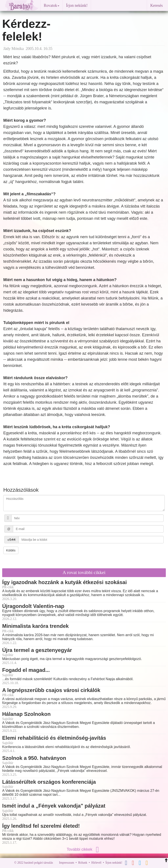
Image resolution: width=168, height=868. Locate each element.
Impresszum (66, 863)
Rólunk (83, 863)
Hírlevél (96, 863)
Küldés (11, 550)
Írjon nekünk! (77, 5)
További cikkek (84, 849)
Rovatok (52, 5)
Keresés (157, 5)
